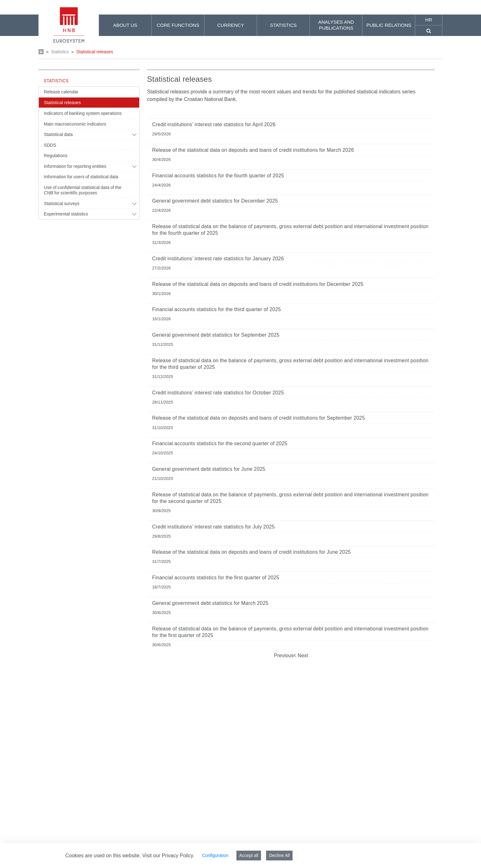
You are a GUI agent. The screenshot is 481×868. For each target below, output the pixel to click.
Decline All (279, 855)
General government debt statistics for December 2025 (215, 201)
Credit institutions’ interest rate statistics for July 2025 (214, 527)
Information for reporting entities (75, 166)
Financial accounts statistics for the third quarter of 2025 (217, 309)
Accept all (249, 855)
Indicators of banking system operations (83, 113)
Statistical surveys (62, 204)
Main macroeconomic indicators (75, 124)
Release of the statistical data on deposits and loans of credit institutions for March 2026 (253, 150)
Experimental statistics (66, 214)
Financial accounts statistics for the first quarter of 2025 (216, 578)
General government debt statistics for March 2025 (210, 603)
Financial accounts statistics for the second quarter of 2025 (220, 443)
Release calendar (61, 92)
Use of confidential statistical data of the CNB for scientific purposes (83, 190)
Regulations (56, 156)
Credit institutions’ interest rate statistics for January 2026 (218, 259)
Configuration (215, 855)
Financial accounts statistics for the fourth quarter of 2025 (218, 176)
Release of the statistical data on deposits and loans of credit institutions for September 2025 (258, 418)
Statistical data (58, 134)
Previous (284, 655)
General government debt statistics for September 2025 (216, 335)
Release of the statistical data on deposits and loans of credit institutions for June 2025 (252, 552)
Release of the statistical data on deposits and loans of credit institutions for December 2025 (258, 284)
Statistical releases (95, 52)
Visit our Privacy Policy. (168, 856)
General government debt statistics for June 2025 (209, 469)
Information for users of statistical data (81, 177)
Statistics (60, 52)
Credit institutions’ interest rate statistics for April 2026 (214, 124)
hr (429, 20)
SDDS (50, 145)
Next (302, 655)
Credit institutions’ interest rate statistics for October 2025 (218, 393)
